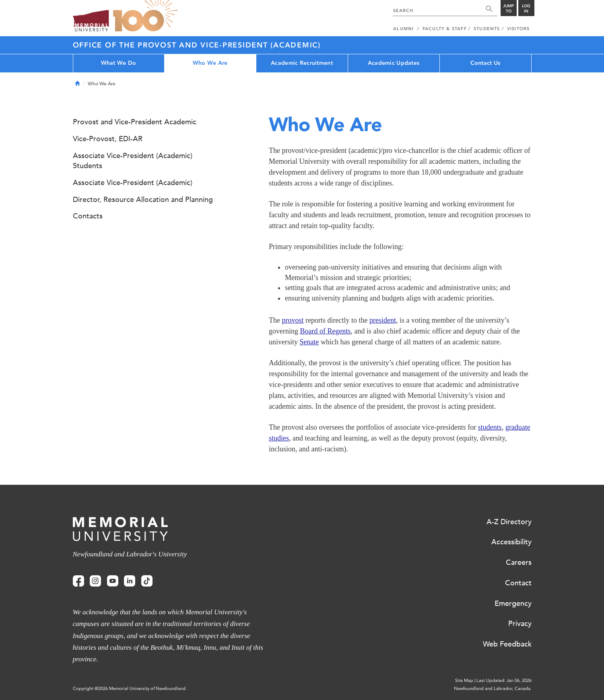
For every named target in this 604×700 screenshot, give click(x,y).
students (490, 427)
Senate (309, 342)
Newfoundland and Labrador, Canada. (493, 689)
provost (293, 320)
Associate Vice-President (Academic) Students (133, 161)
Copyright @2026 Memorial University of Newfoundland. (130, 689)
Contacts (88, 216)
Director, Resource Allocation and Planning (143, 200)
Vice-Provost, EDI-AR (108, 139)
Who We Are (210, 63)
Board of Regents (325, 331)
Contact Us (485, 63)
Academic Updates (394, 63)
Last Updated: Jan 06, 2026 (504, 680)
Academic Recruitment (302, 63)
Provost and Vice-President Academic (135, 122)
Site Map (464, 680)
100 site (145, 16)
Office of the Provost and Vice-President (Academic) (197, 45)
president (383, 320)
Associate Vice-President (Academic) (133, 183)
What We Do (119, 63)
